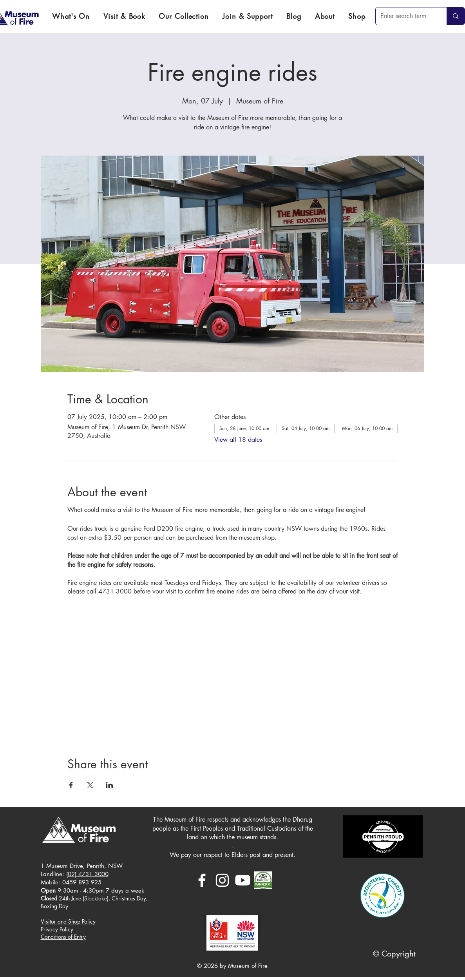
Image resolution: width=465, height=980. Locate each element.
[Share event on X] (90, 785)
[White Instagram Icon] (222, 880)
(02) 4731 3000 (87, 874)
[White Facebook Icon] (202, 880)
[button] (124, 16)
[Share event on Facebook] (71, 785)
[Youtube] (243, 880)
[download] (263, 880)
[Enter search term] (405, 16)
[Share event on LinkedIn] (109, 785)
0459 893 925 (82, 882)
